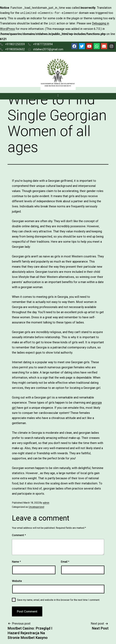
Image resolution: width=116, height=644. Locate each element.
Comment (19, 535)
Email (65, 561)
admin (46, 502)
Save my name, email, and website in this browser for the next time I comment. (58, 599)
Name (16, 561)
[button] (58, 95)
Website (17, 580)
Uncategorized (36, 506)
